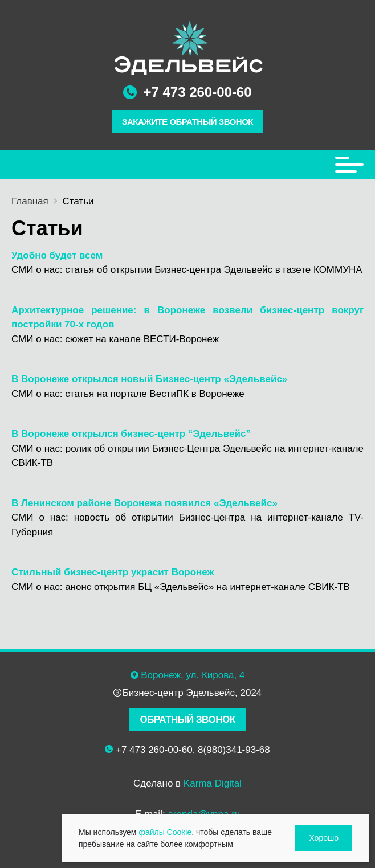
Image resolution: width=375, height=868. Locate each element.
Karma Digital (213, 783)
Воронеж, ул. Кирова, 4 (193, 675)
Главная (30, 201)
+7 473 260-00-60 (197, 92)
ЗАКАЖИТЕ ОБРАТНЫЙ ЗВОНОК (187, 122)
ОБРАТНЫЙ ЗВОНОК (187, 720)
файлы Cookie (165, 832)
